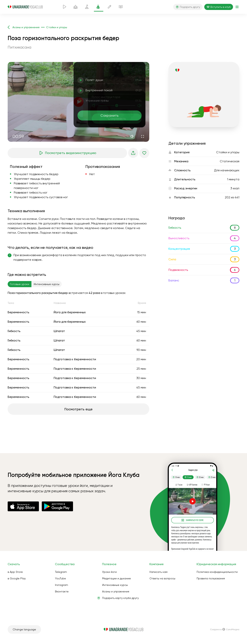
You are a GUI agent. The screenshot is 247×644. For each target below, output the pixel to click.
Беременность (18, 312)
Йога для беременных (70, 312)
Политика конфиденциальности (217, 572)
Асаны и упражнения (116, 591)
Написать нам (158, 572)
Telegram (61, 572)
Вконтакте (62, 591)
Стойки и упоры (228, 152)
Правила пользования (211, 578)
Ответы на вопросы (162, 578)
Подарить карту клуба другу (120, 598)
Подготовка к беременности (75, 359)
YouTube (60, 578)
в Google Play (17, 578)
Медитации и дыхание (117, 578)
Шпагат (59, 331)
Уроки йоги (109, 572)
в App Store (15, 572)
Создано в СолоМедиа (225, 629)
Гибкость (14, 331)
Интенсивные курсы (115, 585)
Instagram (62, 585)
